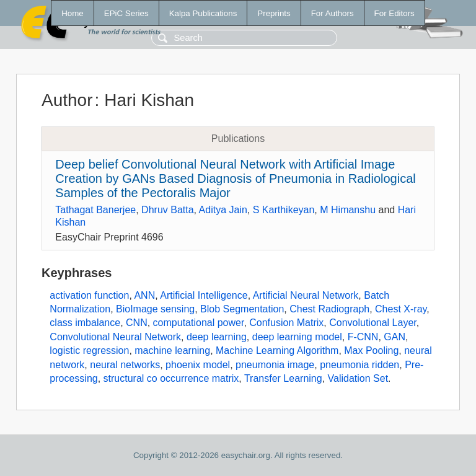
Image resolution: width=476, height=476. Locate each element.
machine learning (172, 350)
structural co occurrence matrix (171, 378)
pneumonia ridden (359, 365)
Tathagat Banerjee (95, 210)
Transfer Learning (283, 378)
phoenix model (198, 365)
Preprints (274, 13)
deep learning (217, 337)
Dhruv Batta (167, 210)
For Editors (394, 13)
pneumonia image (275, 365)
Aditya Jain (223, 210)
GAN (394, 337)
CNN (137, 323)
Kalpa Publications (203, 13)
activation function (89, 295)
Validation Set (358, 378)
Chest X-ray (401, 309)
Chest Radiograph (329, 309)
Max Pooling (371, 350)
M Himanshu (348, 210)
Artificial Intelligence (204, 295)
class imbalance (85, 323)
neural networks (125, 365)
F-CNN (363, 337)
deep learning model (297, 337)
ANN (144, 295)
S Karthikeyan (284, 210)
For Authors (333, 13)
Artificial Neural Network (306, 295)
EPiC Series (126, 13)
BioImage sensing (155, 309)
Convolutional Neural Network (115, 337)
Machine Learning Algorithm (277, 350)
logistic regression (89, 350)
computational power (199, 323)
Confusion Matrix (286, 323)
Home (73, 13)
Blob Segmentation (242, 309)
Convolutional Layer (373, 323)
